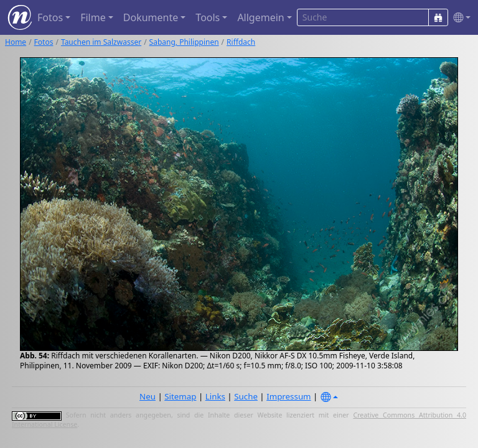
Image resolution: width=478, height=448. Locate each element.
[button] (459, 18)
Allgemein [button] (260, 17)
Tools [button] (208, 17)
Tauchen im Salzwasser (101, 42)
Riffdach (241, 42)
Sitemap (180, 396)
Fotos (44, 42)
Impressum (288, 396)
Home (16, 42)
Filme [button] (93, 17)
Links (215, 396)
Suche (246, 396)
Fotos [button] (50, 17)
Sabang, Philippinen (184, 42)
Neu (148, 396)
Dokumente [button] (151, 17)
